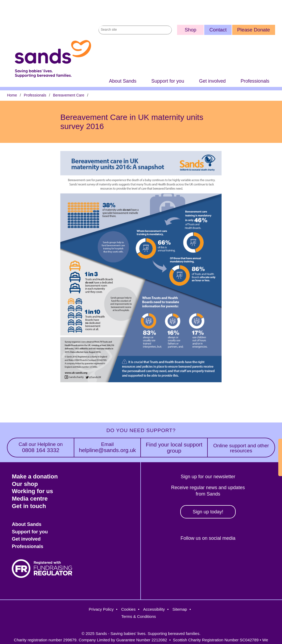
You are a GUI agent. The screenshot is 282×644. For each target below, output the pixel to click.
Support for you (168, 81)
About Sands (123, 81)
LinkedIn (229, 556)
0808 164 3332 (41, 447)
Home (12, 95)
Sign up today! (208, 512)
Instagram (206, 556)
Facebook (160, 556)
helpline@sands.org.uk (107, 447)
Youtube (252, 556)
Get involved (212, 81)
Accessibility (154, 609)
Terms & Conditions (138, 616)
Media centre (30, 499)
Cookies (128, 609)
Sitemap (180, 609)
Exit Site (276, 458)
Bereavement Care (69, 95)
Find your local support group (174, 448)
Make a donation (35, 476)
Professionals (255, 81)
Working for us (32, 491)
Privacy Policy (101, 609)
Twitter (183, 556)
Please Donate (254, 30)
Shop (190, 30)
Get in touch (29, 506)
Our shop (25, 484)
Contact (218, 30)
